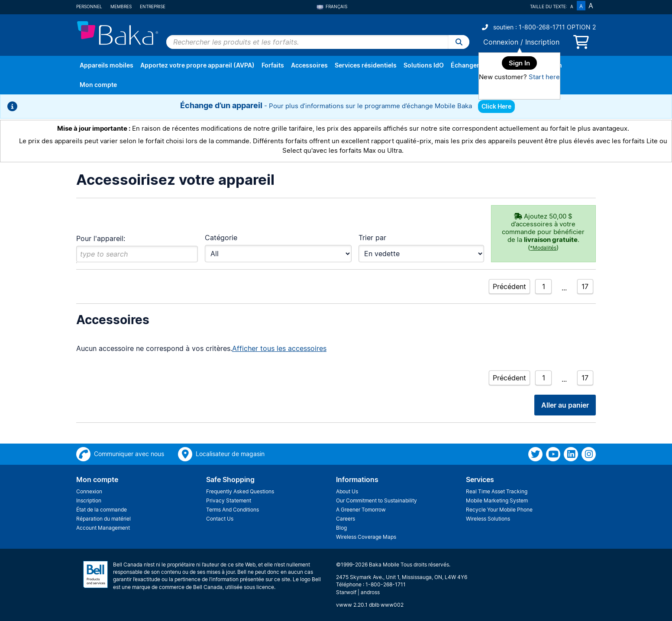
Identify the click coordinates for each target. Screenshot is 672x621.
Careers (346, 519)
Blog (341, 528)
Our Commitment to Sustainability (376, 500)
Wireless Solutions (488, 519)
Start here (544, 77)
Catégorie (221, 238)
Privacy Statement (229, 500)
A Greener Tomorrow (361, 510)
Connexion (501, 42)
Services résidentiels (366, 65)
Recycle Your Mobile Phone (499, 510)
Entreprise (153, 6)
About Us (347, 491)
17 (585, 286)
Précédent (509, 286)
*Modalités (543, 248)
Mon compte (98, 85)
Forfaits (273, 65)
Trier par (372, 238)
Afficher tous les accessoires (279, 348)
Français (332, 6)
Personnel (89, 6)
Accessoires (309, 65)
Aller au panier (565, 405)
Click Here (496, 106)
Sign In (519, 63)
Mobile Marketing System (497, 500)
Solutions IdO (424, 65)
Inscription (542, 42)
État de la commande (102, 510)
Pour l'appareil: (101, 238)
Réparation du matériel (103, 519)
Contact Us (220, 519)
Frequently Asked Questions (240, 491)
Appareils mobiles (107, 65)
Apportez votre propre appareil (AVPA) (197, 65)
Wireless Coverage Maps (366, 537)
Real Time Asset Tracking (497, 491)
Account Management (103, 528)
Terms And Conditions (233, 510)
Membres (121, 6)
